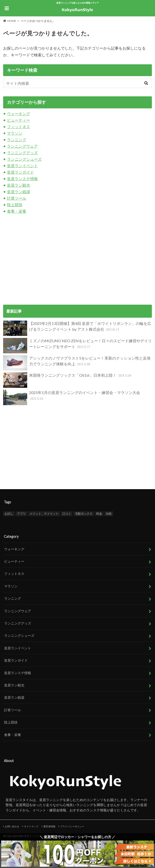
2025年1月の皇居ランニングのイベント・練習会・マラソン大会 (72, 397)
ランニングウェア (22, 146)
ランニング (17, 140)
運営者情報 (49, 826)
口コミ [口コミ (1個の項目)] (67, 514)
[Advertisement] (77, 259)
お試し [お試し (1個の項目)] (9, 514)
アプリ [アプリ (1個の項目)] (21, 514)
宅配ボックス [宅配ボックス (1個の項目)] (84, 514)
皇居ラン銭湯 (19, 192)
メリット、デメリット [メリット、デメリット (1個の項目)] (44, 514)
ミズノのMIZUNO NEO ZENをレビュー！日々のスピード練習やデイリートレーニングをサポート (77, 346)
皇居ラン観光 (19, 185)
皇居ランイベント (22, 166)
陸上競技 (15, 205)
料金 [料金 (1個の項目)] (99, 514)
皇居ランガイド (20, 172)
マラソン (15, 133)
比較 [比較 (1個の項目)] (109, 514)
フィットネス (19, 127)
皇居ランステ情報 (22, 179)
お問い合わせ (12, 826)
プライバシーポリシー (72, 826)
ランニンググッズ (22, 153)
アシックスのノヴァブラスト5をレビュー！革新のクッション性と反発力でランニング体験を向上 (77, 363)
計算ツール (17, 198)
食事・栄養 (17, 211)
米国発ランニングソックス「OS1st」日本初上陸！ (68, 380)
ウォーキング (19, 114)
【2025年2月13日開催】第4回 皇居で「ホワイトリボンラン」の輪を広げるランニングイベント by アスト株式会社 (77, 328)
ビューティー (19, 120)
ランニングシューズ (24, 159)
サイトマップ (31, 826)
